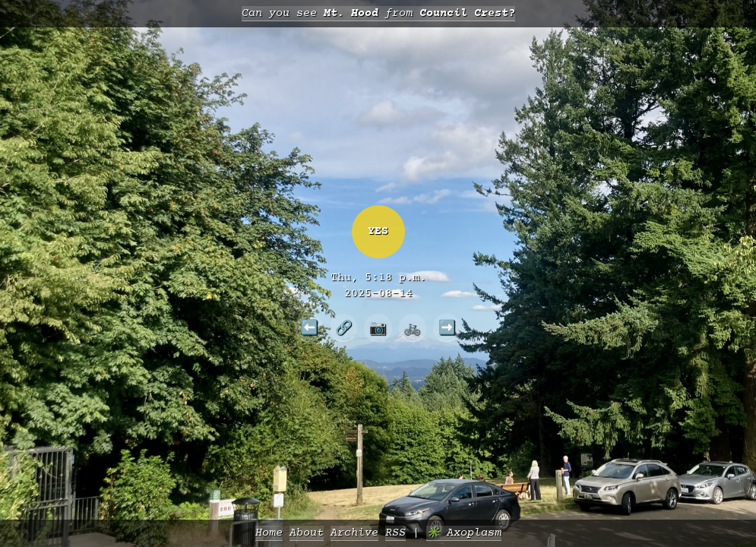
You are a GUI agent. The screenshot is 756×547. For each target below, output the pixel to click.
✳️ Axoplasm (464, 533)
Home (269, 533)
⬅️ (310, 327)
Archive (354, 533)
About (307, 533)
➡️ (447, 327)
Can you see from (378, 13)
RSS (395, 533)
